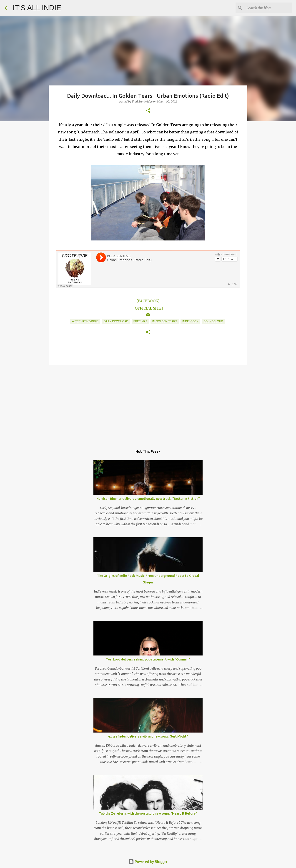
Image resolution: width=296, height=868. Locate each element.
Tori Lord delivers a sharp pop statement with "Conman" (148, 659)
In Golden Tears (165, 321)
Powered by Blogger (148, 862)
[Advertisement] (148, 403)
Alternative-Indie (85, 321)
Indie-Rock (190, 321)
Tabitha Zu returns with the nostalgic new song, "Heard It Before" (148, 813)
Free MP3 (140, 321)
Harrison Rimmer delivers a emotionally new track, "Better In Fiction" (148, 499)
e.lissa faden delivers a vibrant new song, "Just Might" (148, 736)
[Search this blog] (268, 8)
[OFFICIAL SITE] (148, 308)
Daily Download (116, 321)
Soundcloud (213, 321)
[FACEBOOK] (148, 301)
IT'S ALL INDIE (37, 8)
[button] (148, 111)
